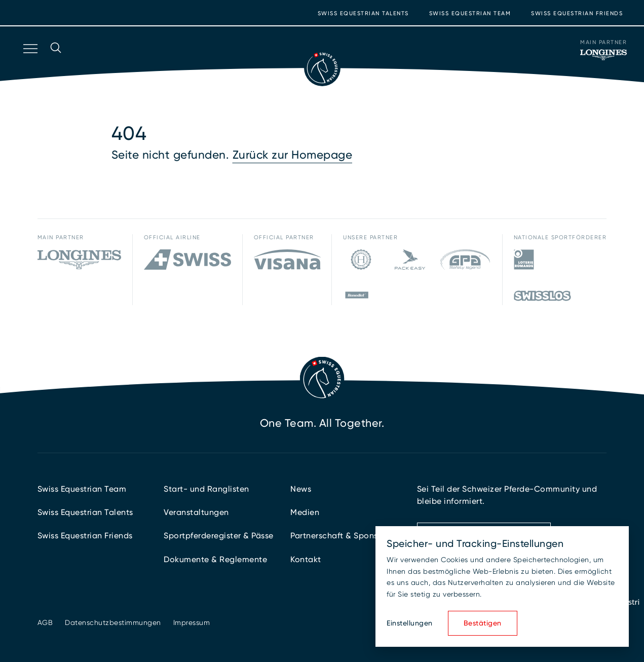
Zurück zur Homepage (293, 155)
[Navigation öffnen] (29, 62)
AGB (45, 622)
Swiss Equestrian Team (470, 13)
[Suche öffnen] (56, 62)
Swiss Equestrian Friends (577, 13)
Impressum (192, 622)
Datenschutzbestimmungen (113, 622)
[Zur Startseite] (322, 68)
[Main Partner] (603, 55)
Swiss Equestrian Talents (363, 13)
